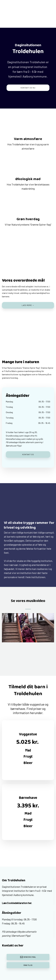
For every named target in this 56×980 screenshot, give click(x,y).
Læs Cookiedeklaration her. (17, 903)
